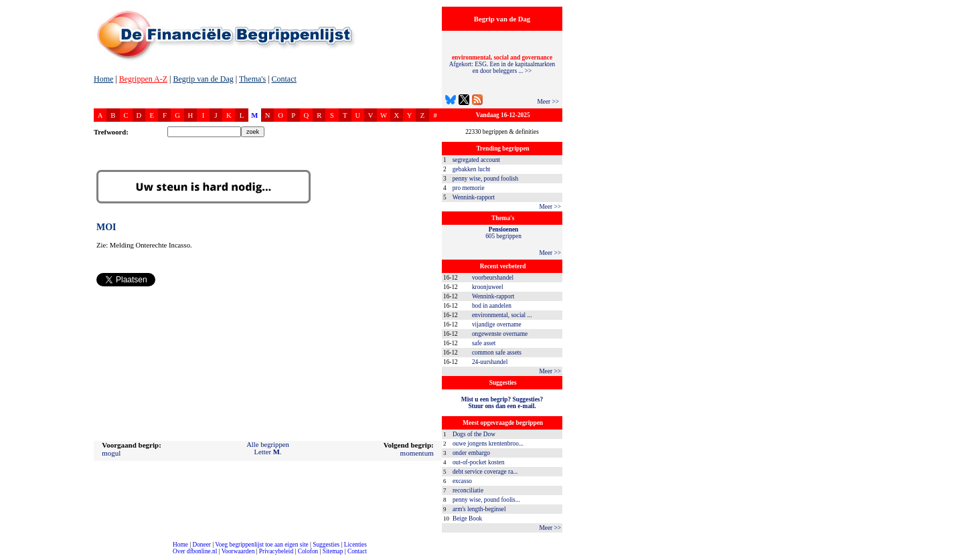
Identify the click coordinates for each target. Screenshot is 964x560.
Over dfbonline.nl (195, 551)
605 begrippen (503, 233)
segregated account (476, 160)
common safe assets (497, 353)
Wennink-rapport (474, 197)
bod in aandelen (492, 306)
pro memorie (469, 188)
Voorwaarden (238, 551)
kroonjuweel (488, 287)
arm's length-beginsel (479, 509)
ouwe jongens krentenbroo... (488, 444)
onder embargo (471, 453)
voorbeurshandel (493, 278)
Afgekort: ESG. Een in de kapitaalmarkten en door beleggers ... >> (502, 64)
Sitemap (333, 551)
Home (103, 79)
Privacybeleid (276, 551)
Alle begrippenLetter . (268, 448)
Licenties (355, 545)
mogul (111, 453)
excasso (462, 481)
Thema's (252, 79)
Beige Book (467, 519)
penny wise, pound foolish (485, 179)
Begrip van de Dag (203, 79)
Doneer (201, 545)
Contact (284, 79)
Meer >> (548, 102)
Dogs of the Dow (474, 434)
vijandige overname (497, 324)
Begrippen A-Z (143, 79)
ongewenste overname (500, 334)
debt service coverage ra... (485, 472)
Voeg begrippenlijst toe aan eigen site (261, 545)
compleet (7, 556)
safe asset (484, 343)
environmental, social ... (502, 315)
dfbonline (951, 556)
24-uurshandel (490, 362)
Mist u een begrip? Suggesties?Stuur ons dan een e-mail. (502, 403)
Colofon (308, 551)
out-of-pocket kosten (478, 462)
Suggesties (326, 545)
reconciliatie (468, 490)
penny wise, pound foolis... (486, 500)
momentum (417, 453)
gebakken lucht (472, 169)
